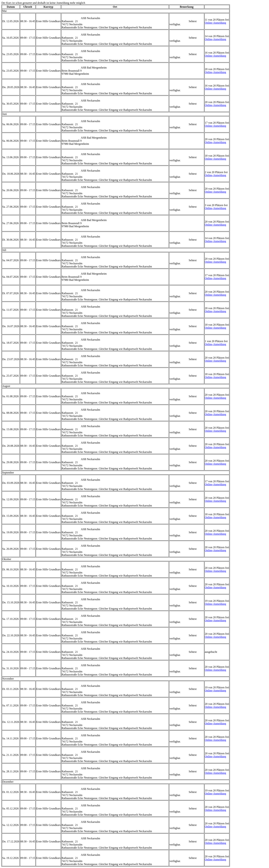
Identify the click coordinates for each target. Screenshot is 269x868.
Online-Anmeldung (215, 23)
